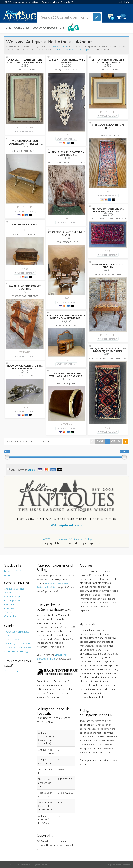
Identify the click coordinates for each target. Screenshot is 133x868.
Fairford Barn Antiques (108, 275)
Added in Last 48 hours (27, 441)
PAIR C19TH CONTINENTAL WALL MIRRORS (66, 61)
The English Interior (25, 70)
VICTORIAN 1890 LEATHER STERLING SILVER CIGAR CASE (66, 375)
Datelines (9, 608)
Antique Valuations (14, 589)
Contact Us (10, 616)
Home (7, 28)
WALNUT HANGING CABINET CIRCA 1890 (25, 287)
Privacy (8, 612)
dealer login (123, 2)
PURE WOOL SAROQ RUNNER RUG (108, 127)
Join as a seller (12, 592)
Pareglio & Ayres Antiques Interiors (66, 162)
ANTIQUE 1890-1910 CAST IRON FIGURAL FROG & (66, 154)
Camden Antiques (66, 325)
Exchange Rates (12, 600)
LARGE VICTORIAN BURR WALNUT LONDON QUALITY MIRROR (66, 317)
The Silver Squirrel (25, 376)
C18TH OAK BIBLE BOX (25, 224)
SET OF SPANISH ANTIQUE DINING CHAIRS (66, 233)
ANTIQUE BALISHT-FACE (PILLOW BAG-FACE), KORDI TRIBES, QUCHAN (108, 351)
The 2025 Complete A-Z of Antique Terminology (67, 539)
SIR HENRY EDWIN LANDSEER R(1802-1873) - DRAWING (108, 61)
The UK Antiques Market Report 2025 (77, 49)
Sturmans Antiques (108, 135)
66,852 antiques (61, 46)
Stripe (31, 470)
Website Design (12, 596)
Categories (22, 28)
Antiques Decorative (66, 70)
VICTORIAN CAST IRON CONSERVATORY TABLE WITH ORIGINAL (25, 144)
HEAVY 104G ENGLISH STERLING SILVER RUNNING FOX (25, 367)
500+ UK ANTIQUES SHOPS (49, 28)
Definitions (10, 604)
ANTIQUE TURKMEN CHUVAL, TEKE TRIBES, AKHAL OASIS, (108, 210)
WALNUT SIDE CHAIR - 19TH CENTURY (108, 266)
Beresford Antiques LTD (25, 151)
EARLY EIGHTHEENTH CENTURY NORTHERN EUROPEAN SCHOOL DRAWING (25, 63)
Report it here (11, 671)
